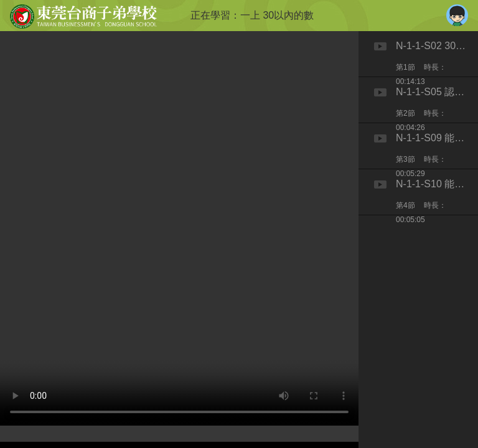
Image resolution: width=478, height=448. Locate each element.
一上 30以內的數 (277, 15)
